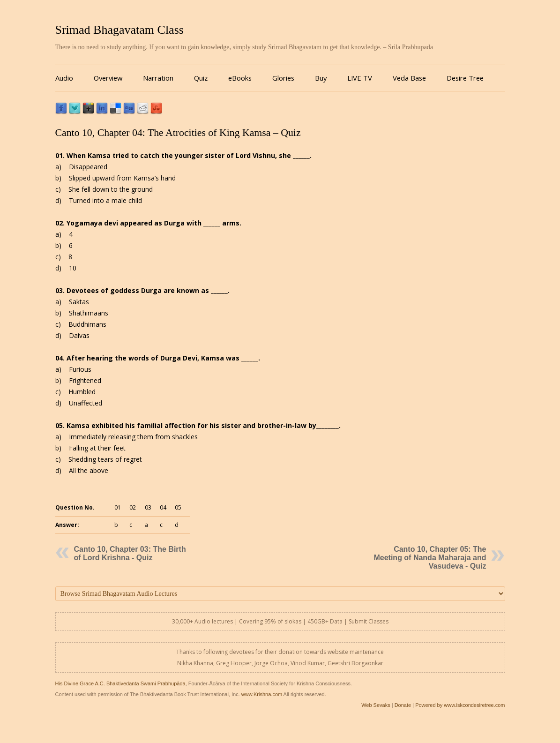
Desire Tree (465, 78)
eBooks (240, 78)
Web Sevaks (376, 705)
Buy (321, 78)
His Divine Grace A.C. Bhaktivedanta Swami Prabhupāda (120, 683)
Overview (108, 78)
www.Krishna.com (262, 694)
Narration (158, 78)
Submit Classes (369, 621)
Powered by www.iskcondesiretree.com (460, 705)
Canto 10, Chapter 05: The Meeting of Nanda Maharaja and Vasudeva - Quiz (430, 558)
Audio (64, 78)
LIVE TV (360, 78)
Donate (403, 705)
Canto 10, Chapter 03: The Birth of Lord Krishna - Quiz (130, 553)
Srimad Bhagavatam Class (119, 30)
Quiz (201, 78)
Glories (283, 78)
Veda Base (409, 78)
